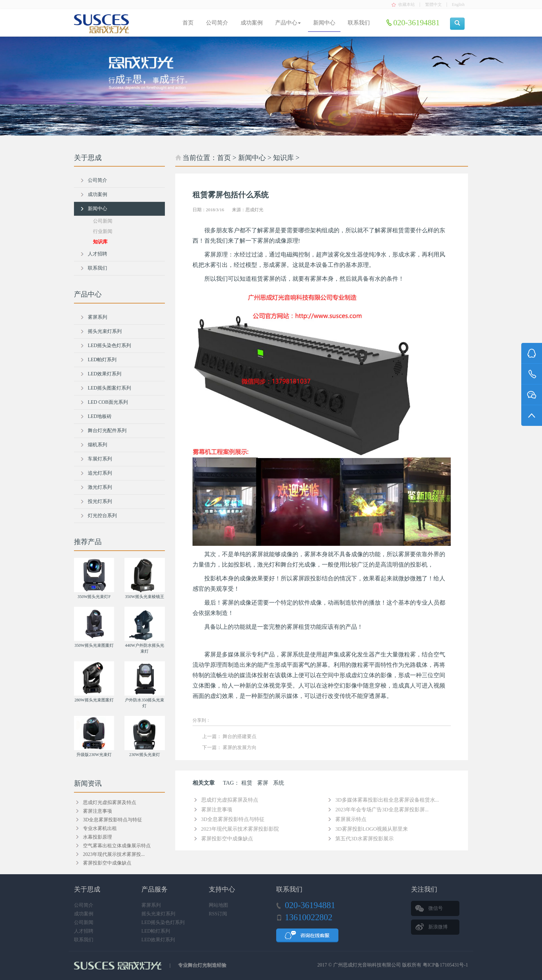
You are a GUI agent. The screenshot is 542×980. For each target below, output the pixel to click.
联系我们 (359, 23)
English (458, 4)
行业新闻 (103, 231)
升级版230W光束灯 (94, 755)
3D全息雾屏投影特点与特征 (233, 819)
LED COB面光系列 (108, 402)
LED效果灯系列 (105, 374)
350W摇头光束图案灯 (94, 645)
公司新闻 (103, 221)
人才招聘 (97, 254)
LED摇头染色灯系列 (109, 346)
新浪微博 (438, 927)
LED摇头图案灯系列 (109, 388)
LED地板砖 (100, 416)
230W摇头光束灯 (145, 755)
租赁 (247, 783)
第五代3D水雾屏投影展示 (364, 839)
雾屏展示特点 (351, 819)
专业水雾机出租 (100, 828)
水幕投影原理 (97, 837)
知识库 (283, 158)
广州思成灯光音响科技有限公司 (367, 965)
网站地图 (218, 905)
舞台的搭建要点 (240, 736)
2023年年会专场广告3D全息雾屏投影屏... (382, 810)
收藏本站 (406, 4)
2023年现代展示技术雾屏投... (114, 854)
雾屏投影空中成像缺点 (227, 839)
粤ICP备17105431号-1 (445, 965)
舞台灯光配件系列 (107, 431)
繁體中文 (433, 4)
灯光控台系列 (102, 516)
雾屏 (263, 783)
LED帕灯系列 (102, 360)
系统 (279, 783)
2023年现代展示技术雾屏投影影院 (240, 829)
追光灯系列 (100, 473)
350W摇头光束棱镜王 (145, 597)
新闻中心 (324, 23)
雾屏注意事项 (217, 810)
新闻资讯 (88, 783)
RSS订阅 (218, 914)
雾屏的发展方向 (240, 748)
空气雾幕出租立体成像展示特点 (117, 846)
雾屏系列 (97, 317)
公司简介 (217, 23)
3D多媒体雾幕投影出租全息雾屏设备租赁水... (387, 800)
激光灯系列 (100, 487)
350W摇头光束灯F (94, 597)
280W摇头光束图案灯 (94, 700)
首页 (188, 23)
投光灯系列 (100, 501)
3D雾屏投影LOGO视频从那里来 (372, 829)
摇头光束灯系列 (105, 331)
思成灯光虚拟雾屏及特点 (230, 800)
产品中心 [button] (288, 23)
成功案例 (252, 23)
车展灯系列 (100, 459)
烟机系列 (97, 445)
